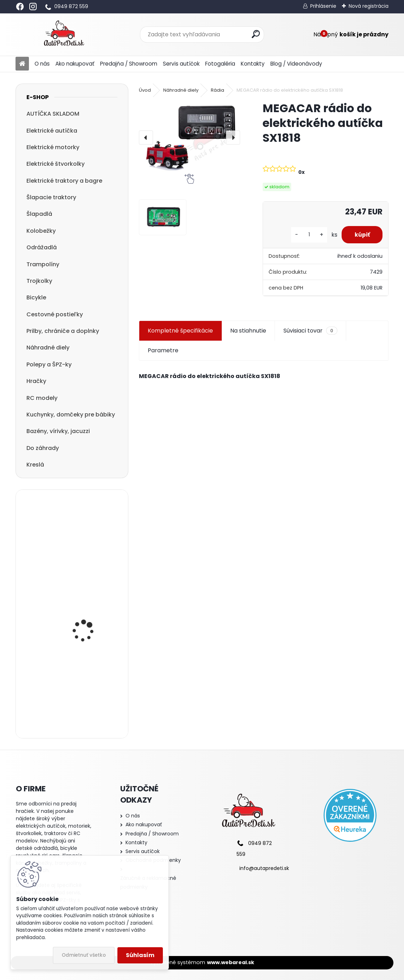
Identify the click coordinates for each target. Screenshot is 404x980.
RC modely (42, 398)
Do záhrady (43, 448)
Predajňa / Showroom (129, 64)
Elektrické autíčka (52, 131)
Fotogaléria (220, 64)
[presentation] (146, 138)
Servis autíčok (181, 64)
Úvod (145, 90)
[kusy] (306, 235)
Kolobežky (41, 231)
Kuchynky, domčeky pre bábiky (71, 415)
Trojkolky (39, 281)
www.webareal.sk (231, 962)
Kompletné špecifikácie (180, 331)
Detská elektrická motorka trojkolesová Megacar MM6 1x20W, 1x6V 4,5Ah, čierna (88, 534)
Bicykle (36, 297)
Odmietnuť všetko (84, 955)
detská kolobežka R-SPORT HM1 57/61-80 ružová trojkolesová (87, 700)
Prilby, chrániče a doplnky (63, 331)
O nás (42, 64)
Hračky (36, 381)
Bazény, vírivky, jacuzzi (58, 431)
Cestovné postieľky (55, 314)
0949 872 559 (71, 6)
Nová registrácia (369, 6)
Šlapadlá (39, 214)
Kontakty (253, 64)
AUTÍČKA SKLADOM (53, 114)
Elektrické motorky (53, 147)
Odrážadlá (42, 247)
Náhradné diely (48, 348)
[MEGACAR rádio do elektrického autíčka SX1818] (189, 137)
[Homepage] (22, 64)
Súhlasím (140, 955)
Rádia (218, 90)
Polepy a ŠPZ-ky (49, 364)
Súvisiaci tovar (310, 331)
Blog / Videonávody (296, 64)
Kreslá (35, 465)
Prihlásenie (323, 6)
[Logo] (64, 35)
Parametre (163, 350)
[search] (256, 34)
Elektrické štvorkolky (56, 164)
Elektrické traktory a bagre (64, 181)
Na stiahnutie (248, 331)
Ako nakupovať (75, 64)
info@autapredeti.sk (264, 868)
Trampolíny (43, 264)
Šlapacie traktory (51, 197)
